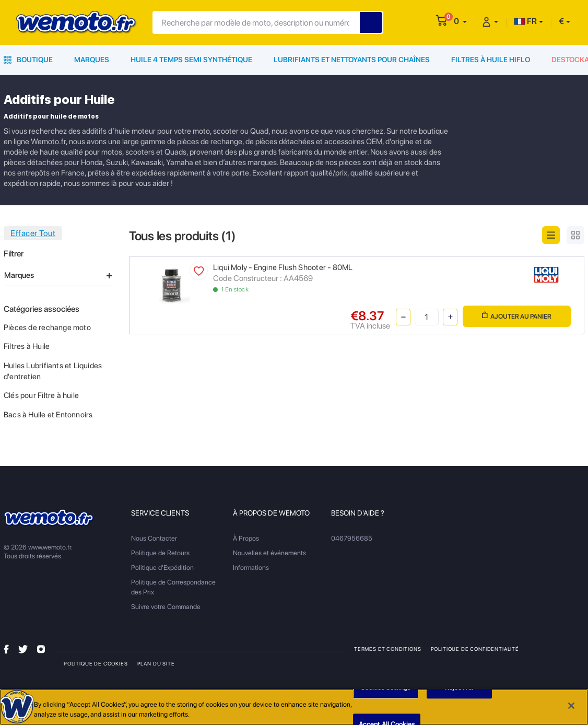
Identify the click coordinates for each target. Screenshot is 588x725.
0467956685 (352, 538)
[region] (294, 707)
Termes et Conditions (388, 649)
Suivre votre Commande (166, 607)
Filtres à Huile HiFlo (491, 60)
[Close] (571, 706)
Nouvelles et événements (269, 553)
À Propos (246, 538)
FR (525, 21)
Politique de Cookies (96, 663)
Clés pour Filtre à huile (41, 395)
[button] (460, 21)
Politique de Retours (160, 553)
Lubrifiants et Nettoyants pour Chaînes (352, 60)
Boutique (28, 60)
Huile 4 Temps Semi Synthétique (191, 60)
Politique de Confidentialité (475, 649)
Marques (92, 60)
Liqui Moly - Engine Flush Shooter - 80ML (283, 267)
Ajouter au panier (517, 316)
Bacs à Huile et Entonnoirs (48, 415)
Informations (251, 568)
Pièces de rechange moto (47, 328)
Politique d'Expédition (162, 568)
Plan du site (156, 663)
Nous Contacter (154, 538)
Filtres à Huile (27, 346)
